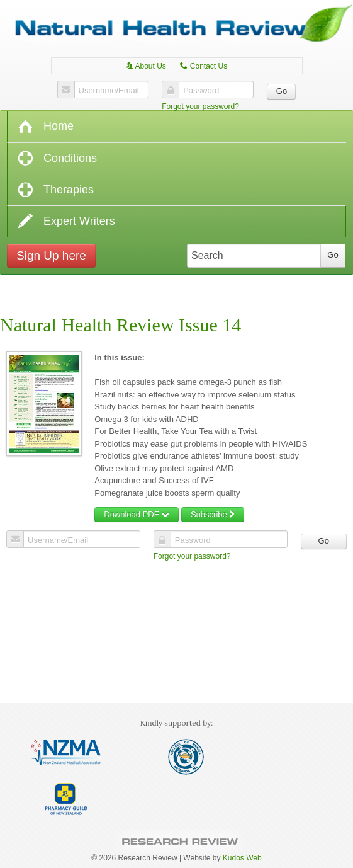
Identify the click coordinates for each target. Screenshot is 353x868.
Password (201, 91)
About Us (146, 66)
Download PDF (137, 514)
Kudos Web (242, 858)
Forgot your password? (200, 106)
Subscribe (213, 514)
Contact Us (204, 66)
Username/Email (109, 91)
